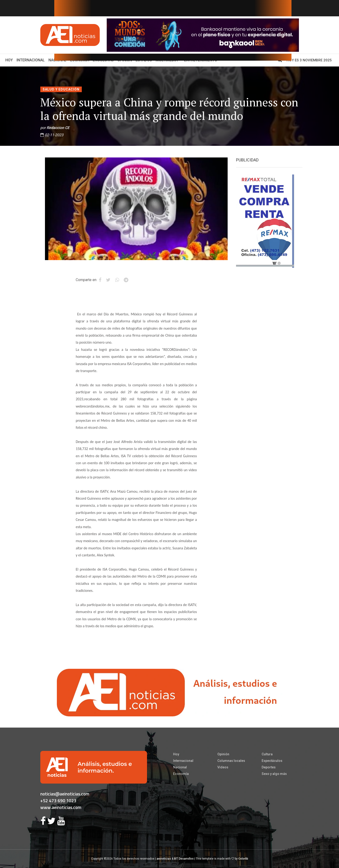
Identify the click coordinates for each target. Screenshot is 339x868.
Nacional (180, 767)
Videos (223, 767)
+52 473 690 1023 (58, 800)
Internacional (31, 60)
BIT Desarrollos (184, 859)
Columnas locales (231, 761)
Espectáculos (272, 761)
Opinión (223, 754)
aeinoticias (164, 859)
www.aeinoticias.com (61, 807)
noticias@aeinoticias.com (65, 794)
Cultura (267, 754)
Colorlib (243, 859)
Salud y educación (61, 89)
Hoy (10, 60)
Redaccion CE (58, 128)
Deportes (269, 767)
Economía (181, 774)
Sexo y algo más (274, 774)
